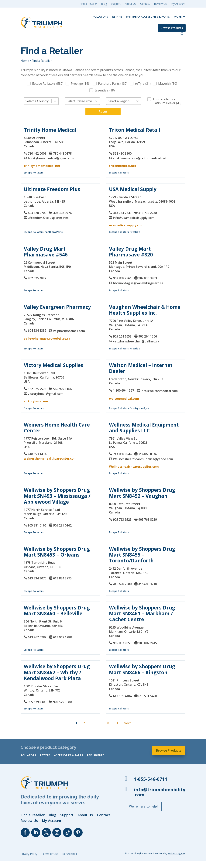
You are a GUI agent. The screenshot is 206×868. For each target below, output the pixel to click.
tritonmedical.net (123, 166)
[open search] (182, 34)
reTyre (117, 17)
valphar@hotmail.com (69, 331)
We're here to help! (143, 806)
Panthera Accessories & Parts (148, 17)
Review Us (160, 4)
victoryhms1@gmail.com (46, 394)
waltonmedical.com (124, 399)
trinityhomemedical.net (42, 166)
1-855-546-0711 (151, 779)
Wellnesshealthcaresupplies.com (134, 467)
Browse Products (172, 28)
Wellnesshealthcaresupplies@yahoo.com (143, 459)
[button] (45, 84)
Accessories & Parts (69, 756)
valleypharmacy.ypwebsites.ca (47, 338)
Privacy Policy (29, 854)
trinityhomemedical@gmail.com (51, 158)
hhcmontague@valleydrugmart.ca (138, 283)
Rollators (100, 17)
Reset (103, 112)
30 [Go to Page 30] (107, 723)
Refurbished (96, 756)
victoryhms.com (36, 401)
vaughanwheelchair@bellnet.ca (136, 341)
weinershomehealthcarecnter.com (50, 458)
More (178, 17)
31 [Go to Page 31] (116, 723)
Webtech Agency (177, 854)
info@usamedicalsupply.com (134, 218)
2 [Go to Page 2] (84, 723)
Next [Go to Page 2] (127, 723)
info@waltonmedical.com (159, 391)
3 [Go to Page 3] (92, 723)
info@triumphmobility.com (160, 792)
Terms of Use (50, 854)
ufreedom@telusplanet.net (48, 218)
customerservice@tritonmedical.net (140, 158)
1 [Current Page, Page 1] (76, 723)
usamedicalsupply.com (126, 225)
